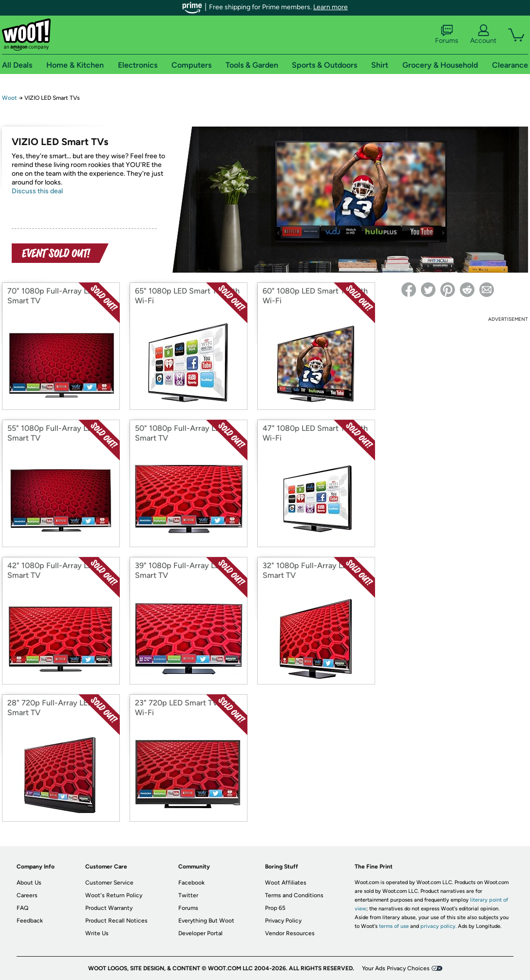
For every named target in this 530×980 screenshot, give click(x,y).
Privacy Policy (283, 921)
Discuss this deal (37, 191)
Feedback (30, 921)
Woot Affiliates (286, 883)
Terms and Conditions (294, 895)
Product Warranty (109, 908)
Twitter (188, 895)
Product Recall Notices (116, 921)
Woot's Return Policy (114, 895)
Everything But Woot (206, 921)
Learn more (331, 7)
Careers (27, 895)
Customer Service (109, 883)
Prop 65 (275, 908)
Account (483, 35)
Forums (447, 35)
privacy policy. (438, 926)
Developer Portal (200, 933)
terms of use (394, 926)
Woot (9, 98)
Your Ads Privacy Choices (396, 968)
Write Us (97, 933)
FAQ (22, 908)
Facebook (191, 883)
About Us (29, 883)
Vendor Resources (290, 933)
